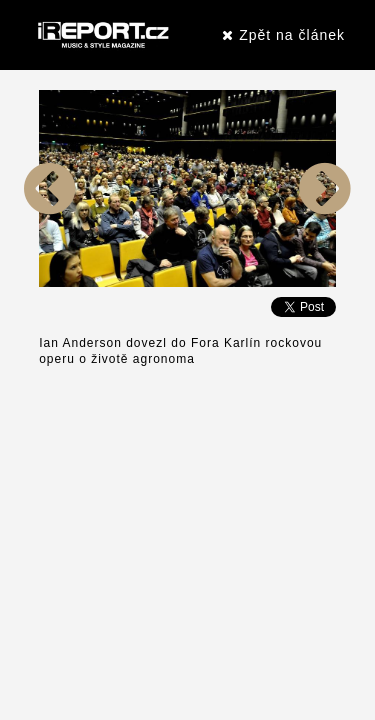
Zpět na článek (283, 35)
